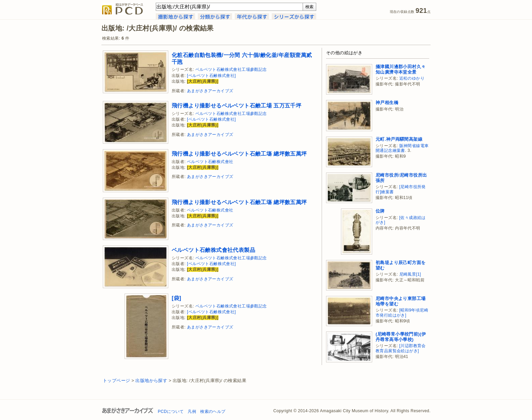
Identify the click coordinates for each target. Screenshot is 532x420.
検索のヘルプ (213, 412)
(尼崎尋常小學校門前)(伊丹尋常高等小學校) (401, 337)
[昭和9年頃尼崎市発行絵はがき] (402, 313)
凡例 (192, 412)
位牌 (380, 211)
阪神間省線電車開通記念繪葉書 (402, 148)
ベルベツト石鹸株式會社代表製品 (213, 250)
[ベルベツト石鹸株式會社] (211, 76)
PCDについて (171, 412)
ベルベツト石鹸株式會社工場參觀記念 (231, 69)
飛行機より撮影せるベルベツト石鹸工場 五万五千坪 (236, 105)
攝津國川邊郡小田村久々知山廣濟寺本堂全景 (401, 69)
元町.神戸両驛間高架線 (399, 139)
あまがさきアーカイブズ (210, 91)
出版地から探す (151, 381)
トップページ (116, 381)
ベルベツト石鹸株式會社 (210, 162)
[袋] (176, 298)
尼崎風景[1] (410, 274)
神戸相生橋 (387, 103)
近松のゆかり (412, 78)
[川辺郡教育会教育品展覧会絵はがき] (401, 348)
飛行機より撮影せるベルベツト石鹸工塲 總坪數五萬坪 (239, 154)
